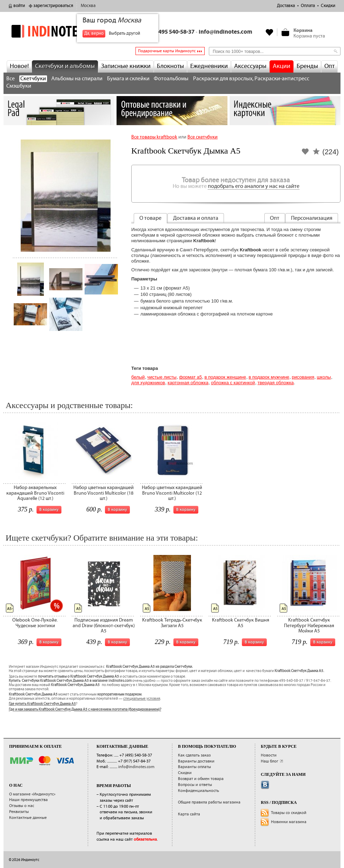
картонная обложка (188, 383)
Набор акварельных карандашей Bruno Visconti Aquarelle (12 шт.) (35, 493)
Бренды (307, 66)
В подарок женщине (225, 377)
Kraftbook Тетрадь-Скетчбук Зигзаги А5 (172, 623)
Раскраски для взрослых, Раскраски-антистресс (251, 79)
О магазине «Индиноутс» (32, 794)
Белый (138, 377)
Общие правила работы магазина (209, 802)
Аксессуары (250, 66)
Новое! (19, 66)
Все (11, 79)
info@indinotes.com (226, 32)
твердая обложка (276, 383)
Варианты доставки (196, 761)
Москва (88, 6)
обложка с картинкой (233, 383)
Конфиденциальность (199, 791)
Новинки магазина (289, 822)
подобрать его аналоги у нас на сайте (254, 186)
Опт (329, 66)
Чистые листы (162, 377)
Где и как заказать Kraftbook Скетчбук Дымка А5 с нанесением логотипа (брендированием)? (85, 710)
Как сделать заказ (194, 755)
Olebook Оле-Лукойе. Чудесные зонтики (35, 623)
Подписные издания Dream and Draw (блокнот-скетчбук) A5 (104, 626)
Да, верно (94, 33)
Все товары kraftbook (154, 137)
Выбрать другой (124, 33)
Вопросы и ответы (195, 785)
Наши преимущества (28, 800)
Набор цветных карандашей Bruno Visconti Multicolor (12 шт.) (172, 493)
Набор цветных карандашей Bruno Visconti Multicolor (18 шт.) (104, 493)
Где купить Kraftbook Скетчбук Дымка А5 (42, 704)
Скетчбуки (33, 79)
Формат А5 (190, 377)
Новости (269, 755)
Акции (282, 66)
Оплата (308, 6)
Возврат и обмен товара (201, 779)
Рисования (303, 377)
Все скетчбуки (203, 137)
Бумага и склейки (128, 79)
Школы (324, 377)
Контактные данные (28, 818)
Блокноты (170, 66)
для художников (148, 383)
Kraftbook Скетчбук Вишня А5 (241, 623)
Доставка (286, 6)
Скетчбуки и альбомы (65, 66)
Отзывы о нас (22, 806)
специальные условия (142, 699)
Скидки (328, 6)
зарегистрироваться (53, 6)
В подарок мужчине (269, 377)
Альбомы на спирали (77, 79)
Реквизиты (19, 812)
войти (19, 6)
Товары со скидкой (289, 813)
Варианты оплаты (194, 767)
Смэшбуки (19, 86)
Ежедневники (209, 66)
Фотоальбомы (171, 79)
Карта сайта (189, 814)
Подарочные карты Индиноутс (167, 51)
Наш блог (270, 761)
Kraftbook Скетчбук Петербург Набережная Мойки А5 (309, 626)
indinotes (59, 31)
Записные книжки (126, 66)
